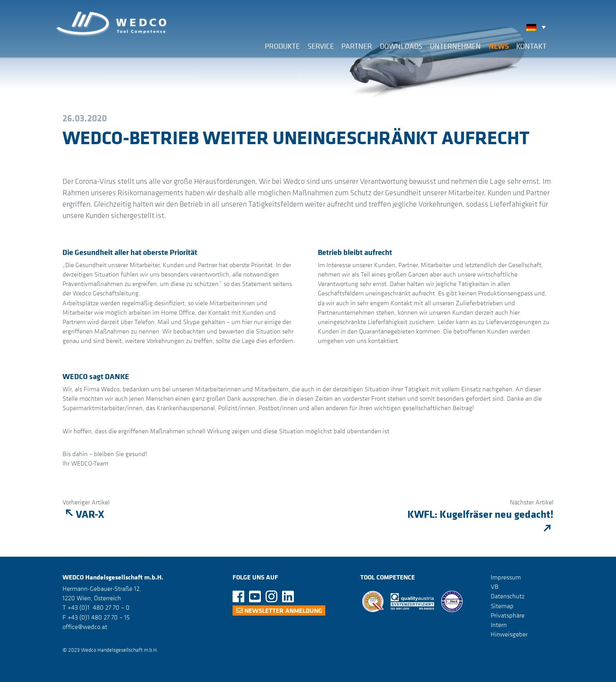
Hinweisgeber (509, 634)
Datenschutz (508, 596)
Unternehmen (455, 46)
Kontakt (531, 46)
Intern (499, 625)
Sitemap (502, 605)
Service (321, 46)
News (499, 46)
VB (495, 587)
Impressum (506, 577)
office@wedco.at (85, 627)
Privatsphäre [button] (508, 615)
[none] (538, 27)
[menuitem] (538, 27)
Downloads (401, 46)
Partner (357, 46)
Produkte (282, 46)
